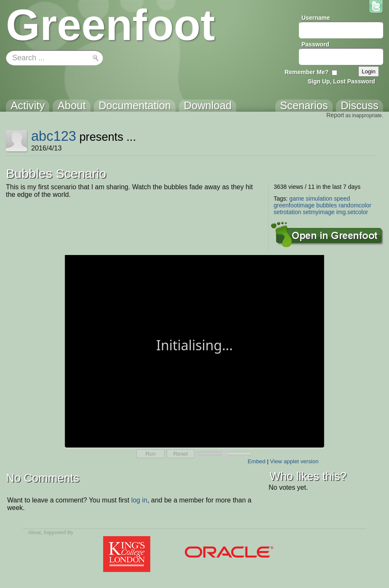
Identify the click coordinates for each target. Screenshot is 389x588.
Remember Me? (306, 72)
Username (316, 18)
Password (315, 44)
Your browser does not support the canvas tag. (194, 350)
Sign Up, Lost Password (341, 81)
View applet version (294, 461)
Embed (256, 461)
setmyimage (318, 212)
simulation (319, 199)
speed (342, 199)
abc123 (54, 136)
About (34, 532)
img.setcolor (352, 212)
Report (335, 115)
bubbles (326, 205)
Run (150, 454)
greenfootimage (294, 205)
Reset (180, 454)
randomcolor (355, 205)
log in (139, 500)
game (297, 199)
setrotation (287, 212)
